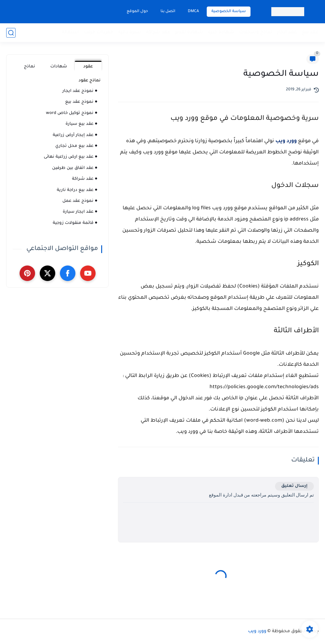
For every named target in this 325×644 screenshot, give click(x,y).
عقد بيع (310, 32)
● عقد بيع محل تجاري (76, 146)
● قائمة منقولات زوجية (75, 223)
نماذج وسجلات (256, 32)
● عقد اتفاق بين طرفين (75, 168)
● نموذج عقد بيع (81, 102)
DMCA (193, 11)
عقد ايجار (287, 32)
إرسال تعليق (294, 486)
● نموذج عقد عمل (80, 201)
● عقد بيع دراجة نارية (77, 190)
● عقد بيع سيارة (81, 124)
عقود (88, 67)
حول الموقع (137, 11)
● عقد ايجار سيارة (80, 212)
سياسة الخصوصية (229, 11)
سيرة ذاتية (130, 32)
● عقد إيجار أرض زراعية (75, 135)
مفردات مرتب (99, 32)
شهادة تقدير (189, 32)
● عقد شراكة (85, 179)
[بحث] (11, 33)
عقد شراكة (158, 32)
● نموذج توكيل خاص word (72, 113)
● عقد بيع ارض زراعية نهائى (71, 157)
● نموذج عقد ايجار (80, 91)
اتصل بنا (168, 11)
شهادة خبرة (221, 32)
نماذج (29, 67)
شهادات (59, 67)
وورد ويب (286, 141)
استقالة (71, 32)
